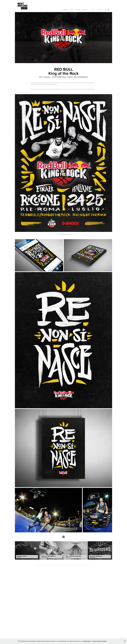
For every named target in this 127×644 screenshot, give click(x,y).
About (93, 10)
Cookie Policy (87, 641)
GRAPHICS (85, 10)
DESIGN (78, 10)
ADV (72, 10)
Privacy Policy (97, 641)
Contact (100, 10)
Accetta (104, 641)
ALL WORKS (65, 10)
